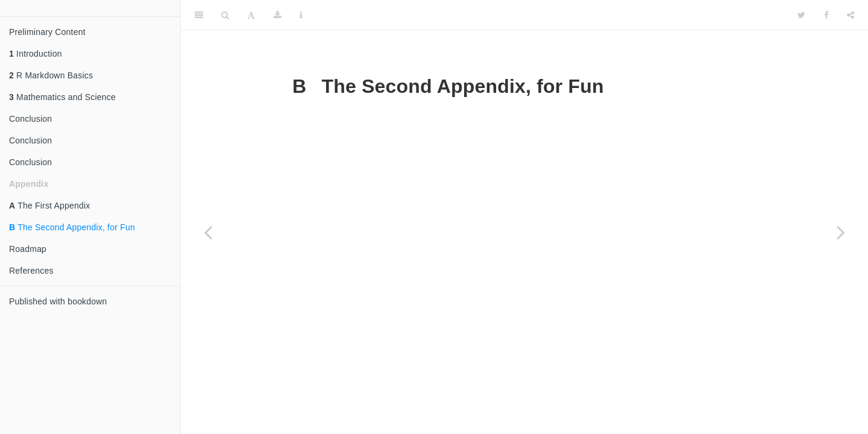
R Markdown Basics (51, 75)
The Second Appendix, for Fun (72, 227)
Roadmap (28, 249)
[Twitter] (801, 15)
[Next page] (841, 232)
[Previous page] (208, 232)
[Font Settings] (251, 15)
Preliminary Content (47, 32)
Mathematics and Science (62, 97)
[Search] (225, 15)
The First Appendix (49, 206)
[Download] (278, 15)
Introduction (36, 54)
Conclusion (30, 119)
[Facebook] (826, 15)
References (31, 271)
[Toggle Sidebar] (199, 15)
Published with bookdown (58, 301)
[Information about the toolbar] (301, 15)
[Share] (851, 15)
